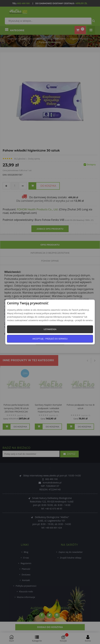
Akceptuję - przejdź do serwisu (50, 339)
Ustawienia (50, 329)
